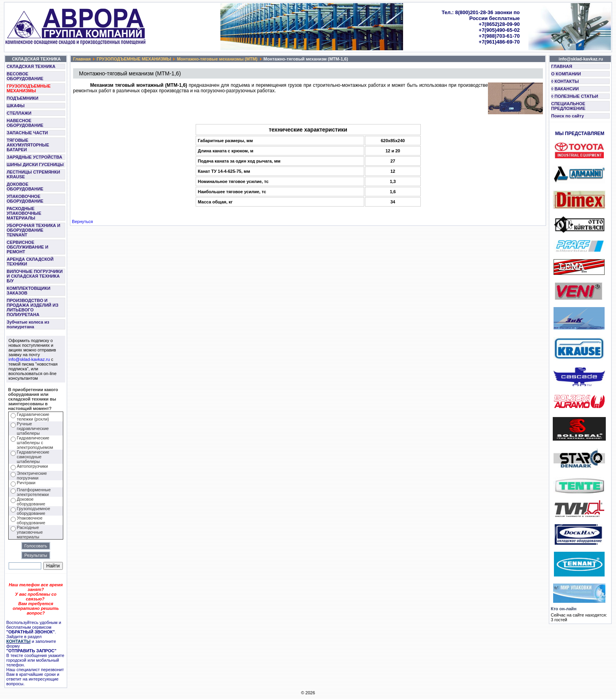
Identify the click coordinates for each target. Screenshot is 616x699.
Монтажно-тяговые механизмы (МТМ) (217, 59)
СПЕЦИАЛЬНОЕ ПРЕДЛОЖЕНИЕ (568, 106)
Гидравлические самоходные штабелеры (33, 457)
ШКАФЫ (16, 106)
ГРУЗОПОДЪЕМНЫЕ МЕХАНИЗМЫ (29, 88)
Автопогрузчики (32, 466)
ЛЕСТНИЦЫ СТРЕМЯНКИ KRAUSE (33, 174)
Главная (82, 59)
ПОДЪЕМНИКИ (23, 98)
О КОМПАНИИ (566, 74)
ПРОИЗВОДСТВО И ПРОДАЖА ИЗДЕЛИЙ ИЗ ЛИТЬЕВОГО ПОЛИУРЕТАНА (33, 307)
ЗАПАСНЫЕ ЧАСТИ (27, 133)
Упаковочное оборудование (31, 520)
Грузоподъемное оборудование (34, 511)
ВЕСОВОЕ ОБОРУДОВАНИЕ (25, 76)
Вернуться (82, 221)
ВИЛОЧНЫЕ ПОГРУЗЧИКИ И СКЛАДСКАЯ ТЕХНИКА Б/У (35, 276)
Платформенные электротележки (34, 492)
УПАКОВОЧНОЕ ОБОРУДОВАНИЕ (25, 199)
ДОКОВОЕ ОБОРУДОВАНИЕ (25, 187)
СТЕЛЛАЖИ (19, 113)
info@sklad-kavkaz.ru (29, 359)
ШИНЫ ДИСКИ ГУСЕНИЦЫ (35, 165)
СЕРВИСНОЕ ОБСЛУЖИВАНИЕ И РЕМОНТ (27, 247)
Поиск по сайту (567, 116)
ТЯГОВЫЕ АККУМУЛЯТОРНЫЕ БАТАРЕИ (28, 145)
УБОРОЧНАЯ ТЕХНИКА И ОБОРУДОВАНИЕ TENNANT (34, 230)
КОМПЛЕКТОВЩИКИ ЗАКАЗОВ (28, 291)
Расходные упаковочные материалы (30, 532)
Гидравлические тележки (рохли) (33, 417)
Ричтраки (26, 483)
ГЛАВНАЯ (562, 66)
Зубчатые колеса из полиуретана (28, 324)
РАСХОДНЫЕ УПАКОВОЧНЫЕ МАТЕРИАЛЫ (24, 213)
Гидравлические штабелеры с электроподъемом (35, 443)
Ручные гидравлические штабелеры (33, 428)
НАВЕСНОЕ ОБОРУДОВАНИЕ (25, 123)
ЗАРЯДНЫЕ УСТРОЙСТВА (34, 157)
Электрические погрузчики (32, 476)
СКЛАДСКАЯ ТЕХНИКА (31, 66)
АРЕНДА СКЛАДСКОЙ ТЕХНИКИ (30, 262)
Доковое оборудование (31, 501)
